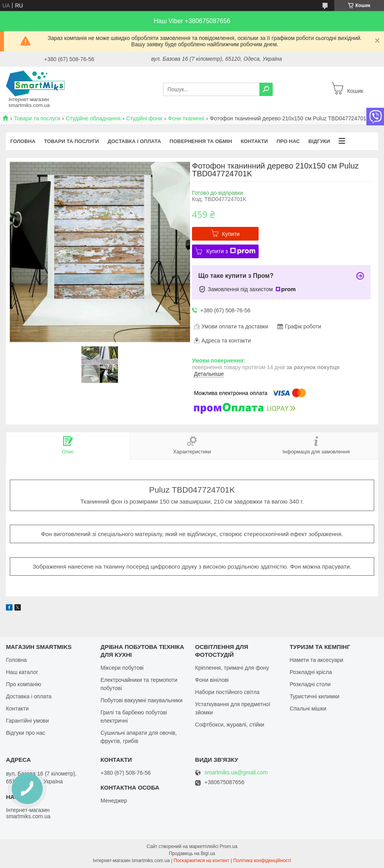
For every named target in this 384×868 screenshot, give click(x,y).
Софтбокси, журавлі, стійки (230, 725)
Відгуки (319, 141)
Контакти (254, 141)
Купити (231, 234)
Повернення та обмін (201, 141)
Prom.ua (229, 846)
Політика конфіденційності (262, 861)
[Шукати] (266, 89)
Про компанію (24, 684)
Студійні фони (144, 118)
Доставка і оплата (134, 141)
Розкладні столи (310, 684)
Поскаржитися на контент (201, 861)
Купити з (231, 251)
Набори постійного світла (227, 692)
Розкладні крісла (311, 672)
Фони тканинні (186, 118)
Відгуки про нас (25, 733)
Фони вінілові (212, 680)
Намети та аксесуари (316, 660)
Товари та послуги (37, 118)
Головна (23, 141)
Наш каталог (22, 672)
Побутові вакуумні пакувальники (141, 700)
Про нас (288, 141)
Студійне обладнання (93, 118)
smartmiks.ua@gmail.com (236, 773)
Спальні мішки (308, 709)
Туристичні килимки (314, 696)
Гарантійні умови (27, 721)
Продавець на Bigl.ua (192, 854)
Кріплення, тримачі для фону (232, 668)
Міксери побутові (122, 668)
